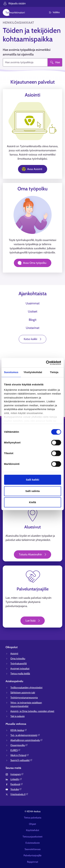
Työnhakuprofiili (19, 663)
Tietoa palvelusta (33, 818)
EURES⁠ (15, 750)
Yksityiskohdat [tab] (33, 372)
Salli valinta (32, 491)
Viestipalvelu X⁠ (19, 794)
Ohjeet (32, 824)
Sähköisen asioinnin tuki (23, 692)
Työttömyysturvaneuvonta (24, 698)
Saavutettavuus (33, 849)
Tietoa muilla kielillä (20, 673)
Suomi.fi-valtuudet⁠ (21, 760)
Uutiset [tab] (33, 311)
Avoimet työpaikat (20, 668)
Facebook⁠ (17, 784)
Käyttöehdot (33, 830)
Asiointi (14, 653)
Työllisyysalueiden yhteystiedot (26, 687)
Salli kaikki (32, 480)
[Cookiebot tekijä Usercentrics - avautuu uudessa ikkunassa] (46, 363)
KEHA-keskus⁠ (19, 730)
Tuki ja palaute (18, 716)
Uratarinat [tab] (33, 328)
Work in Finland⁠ (20, 755)
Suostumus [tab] (11, 372)
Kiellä (32, 502)
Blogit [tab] (33, 320)
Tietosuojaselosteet (32, 837)
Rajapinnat (33, 862)
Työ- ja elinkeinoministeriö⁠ (25, 735)
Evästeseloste (33, 843)
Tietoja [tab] (54, 372)
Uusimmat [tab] (33, 303)
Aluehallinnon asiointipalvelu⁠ (27, 740)
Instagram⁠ (17, 774)
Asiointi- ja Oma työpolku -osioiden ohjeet (32, 711)
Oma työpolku (18, 658)
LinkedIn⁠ (16, 779)
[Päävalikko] (56, 12)
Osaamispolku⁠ (19, 745)
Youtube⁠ (16, 789)
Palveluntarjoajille (32, 855)
